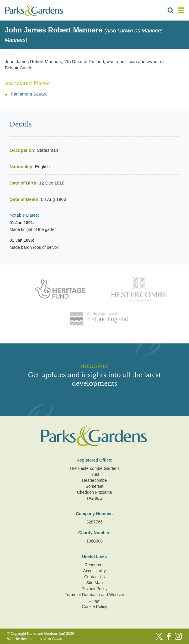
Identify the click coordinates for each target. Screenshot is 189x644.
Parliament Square (29, 94)
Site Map (94, 583)
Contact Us (94, 577)
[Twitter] (159, 636)
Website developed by (35, 639)
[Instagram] (178, 636)
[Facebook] (169, 636)
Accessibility (94, 571)
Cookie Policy (94, 607)
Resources (94, 565)
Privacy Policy (94, 589)
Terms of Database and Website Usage (94, 598)
